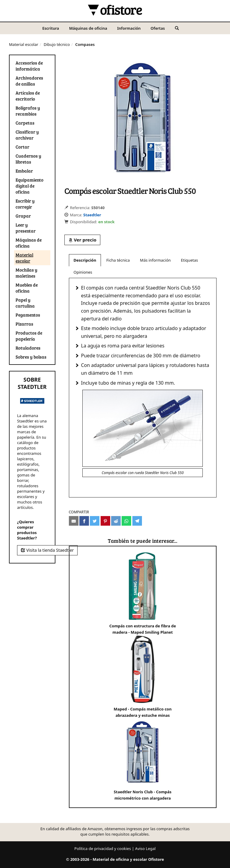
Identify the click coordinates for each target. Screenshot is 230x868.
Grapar (23, 216)
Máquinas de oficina (88, 28)
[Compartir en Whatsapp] (126, 521)
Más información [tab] (155, 260)
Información (129, 28)
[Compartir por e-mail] (74, 521)
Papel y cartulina (25, 303)
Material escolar (24, 44)
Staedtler (92, 215)
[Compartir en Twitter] (95, 521)
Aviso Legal (145, 848)
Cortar (22, 147)
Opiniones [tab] (83, 272)
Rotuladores (28, 348)
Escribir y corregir (25, 204)
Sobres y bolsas (31, 357)
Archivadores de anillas (29, 81)
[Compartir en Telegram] (137, 521)
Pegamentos (28, 315)
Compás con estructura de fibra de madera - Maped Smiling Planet (143, 594)
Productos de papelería (29, 336)
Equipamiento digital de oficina (29, 186)
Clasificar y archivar (27, 135)
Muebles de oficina (27, 288)
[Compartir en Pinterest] (105, 521)
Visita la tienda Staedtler (47, 550)
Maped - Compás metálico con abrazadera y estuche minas (143, 677)
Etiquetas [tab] (189, 260)
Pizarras (24, 324)
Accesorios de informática (29, 66)
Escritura (51, 28)
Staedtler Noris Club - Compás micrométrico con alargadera (143, 760)
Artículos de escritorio (28, 96)
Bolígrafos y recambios (28, 111)
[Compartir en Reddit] (116, 521)
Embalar (24, 171)
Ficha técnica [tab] (118, 260)
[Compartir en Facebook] (84, 521)
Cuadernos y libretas (28, 159)
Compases (85, 44)
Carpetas (25, 123)
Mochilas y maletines (27, 273)
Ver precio (82, 240)
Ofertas (158, 28)
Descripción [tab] (85, 260)
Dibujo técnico (57, 44)
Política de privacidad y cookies (103, 848)
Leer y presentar (26, 228)
